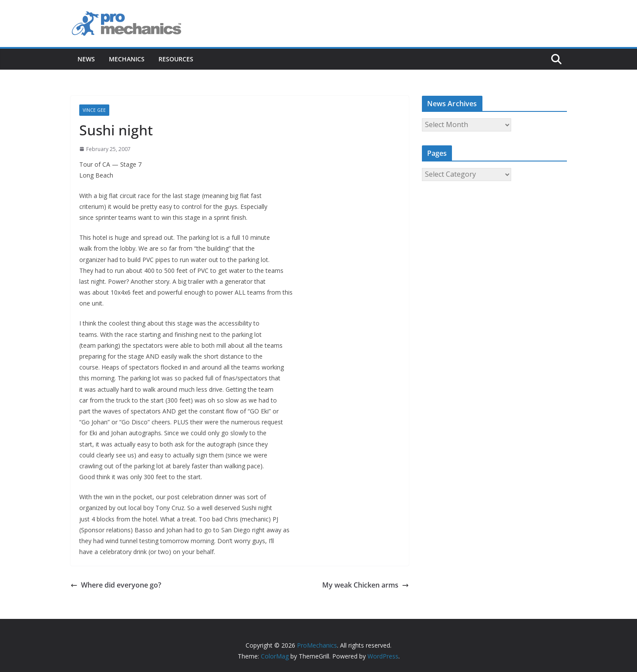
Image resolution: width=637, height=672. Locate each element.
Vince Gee (94, 110)
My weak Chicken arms (366, 585)
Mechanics (127, 59)
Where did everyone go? (116, 585)
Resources (176, 59)
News (86, 59)
